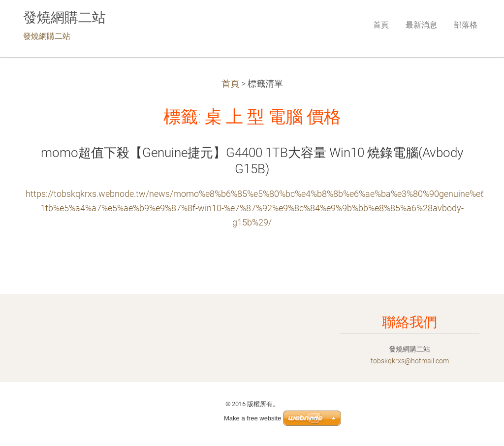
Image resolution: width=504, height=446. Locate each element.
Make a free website (252, 418)
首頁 (230, 84)
